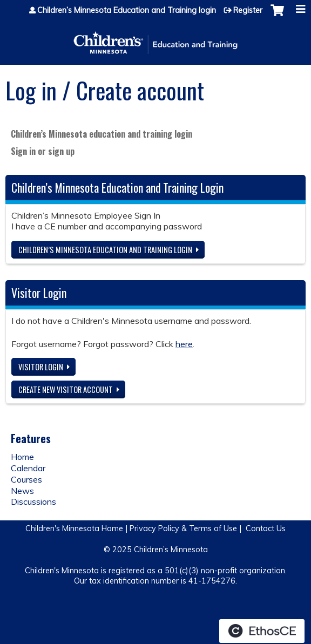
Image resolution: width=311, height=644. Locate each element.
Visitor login (41, 367)
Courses (26, 479)
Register (248, 10)
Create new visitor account (66, 389)
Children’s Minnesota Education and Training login (127, 10)
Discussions (33, 501)
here (184, 344)
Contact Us (266, 528)
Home (22, 457)
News (22, 491)
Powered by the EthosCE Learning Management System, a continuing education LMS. (262, 631)
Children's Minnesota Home (74, 528)
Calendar (28, 468)
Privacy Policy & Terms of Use (183, 528)
